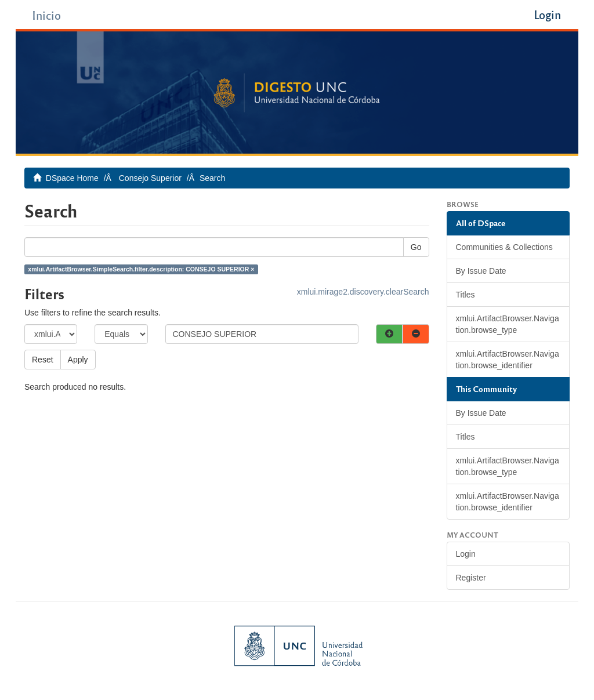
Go (416, 247)
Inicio (46, 15)
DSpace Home (72, 178)
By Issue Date (481, 271)
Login (466, 554)
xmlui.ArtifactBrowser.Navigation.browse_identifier (508, 360)
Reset (43, 360)
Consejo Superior (150, 178)
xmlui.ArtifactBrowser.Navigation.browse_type (508, 324)
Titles (466, 295)
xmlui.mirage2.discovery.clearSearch (363, 292)
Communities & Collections (504, 247)
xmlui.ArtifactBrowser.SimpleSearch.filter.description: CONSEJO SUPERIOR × (141, 269)
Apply (78, 360)
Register (471, 578)
